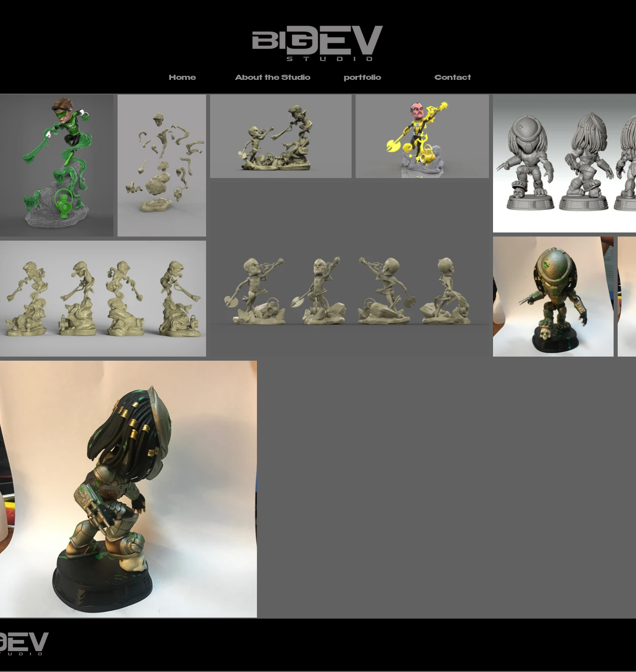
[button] (363, 78)
